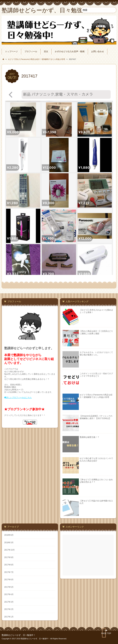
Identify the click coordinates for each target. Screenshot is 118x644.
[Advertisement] (88, 555)
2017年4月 (9, 594)
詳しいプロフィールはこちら (19, 398)
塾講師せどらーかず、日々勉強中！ (19, 635)
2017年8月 (9, 565)
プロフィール (31, 52)
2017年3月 (9, 602)
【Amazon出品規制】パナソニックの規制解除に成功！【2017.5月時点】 (96, 417)
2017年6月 (9, 580)
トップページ (11, 52)
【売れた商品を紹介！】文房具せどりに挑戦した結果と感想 (96, 332)
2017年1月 (9, 617)
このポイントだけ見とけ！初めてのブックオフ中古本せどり (96, 375)
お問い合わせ (98, 52)
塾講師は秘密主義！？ (89, 437)
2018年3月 (9, 543)
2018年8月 (9, 535)
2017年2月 (9, 609)
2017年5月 (9, 587)
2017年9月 (9, 557)
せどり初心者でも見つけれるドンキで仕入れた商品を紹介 (96, 460)
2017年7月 (9, 572)
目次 (46, 52)
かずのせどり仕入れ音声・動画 (70, 52)
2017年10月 (9, 550)
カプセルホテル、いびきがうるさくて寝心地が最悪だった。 (96, 354)
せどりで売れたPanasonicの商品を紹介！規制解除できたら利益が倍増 (96, 396)
